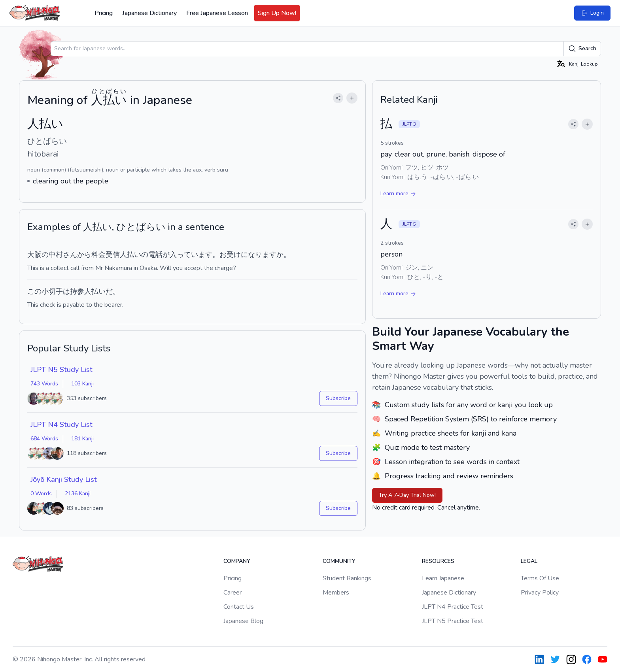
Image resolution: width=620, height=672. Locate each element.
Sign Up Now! (277, 13)
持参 (77, 291)
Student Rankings (347, 578)
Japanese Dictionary (149, 13)
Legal (529, 561)
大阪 (34, 255)
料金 (98, 255)
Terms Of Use (540, 578)
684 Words (44, 439)
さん (70, 255)
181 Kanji (82, 439)
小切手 (52, 291)
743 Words (44, 384)
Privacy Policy (540, 593)
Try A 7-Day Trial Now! (407, 495)
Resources (438, 561)
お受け (230, 255)
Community (339, 561)
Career (232, 593)
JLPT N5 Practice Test (453, 621)
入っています (191, 255)
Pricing (104, 13)
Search (582, 49)
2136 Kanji (78, 494)
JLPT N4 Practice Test (453, 607)
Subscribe (338, 398)
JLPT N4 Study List (61, 425)
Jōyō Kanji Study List (64, 479)
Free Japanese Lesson (217, 13)
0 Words (41, 494)
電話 (155, 255)
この (34, 291)
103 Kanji (82, 384)
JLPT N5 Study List (61, 370)
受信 (113, 255)
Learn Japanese (443, 578)
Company (237, 561)
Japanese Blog (243, 621)
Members (336, 593)
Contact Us (239, 607)
